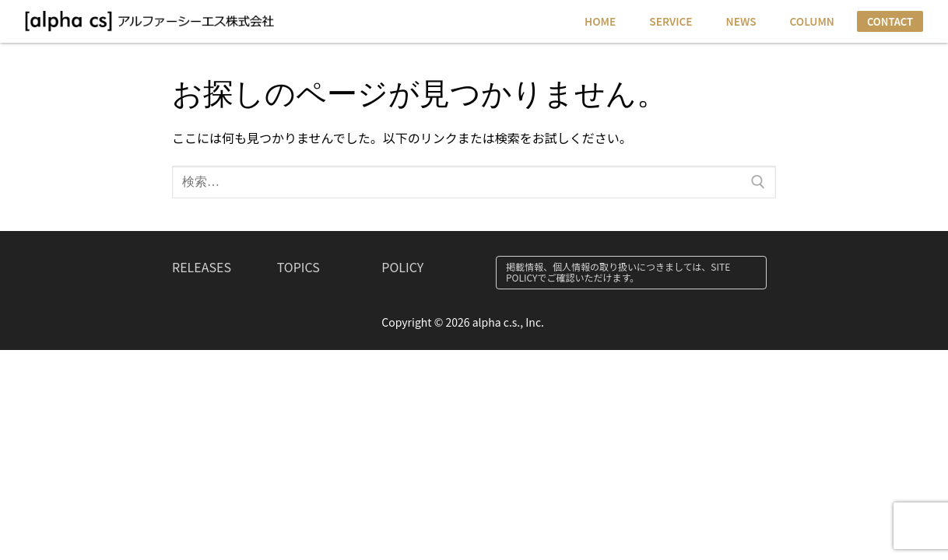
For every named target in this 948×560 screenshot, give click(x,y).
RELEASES (202, 267)
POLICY (402, 267)
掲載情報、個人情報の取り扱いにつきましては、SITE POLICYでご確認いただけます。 (618, 272)
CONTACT (890, 21)
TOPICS (298, 267)
